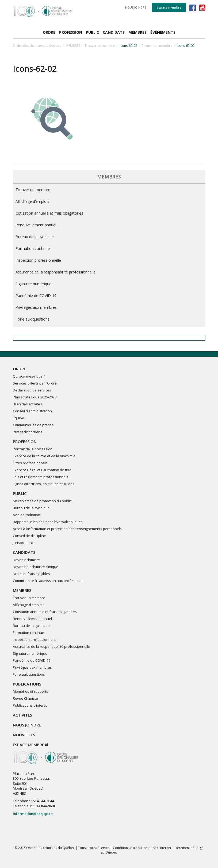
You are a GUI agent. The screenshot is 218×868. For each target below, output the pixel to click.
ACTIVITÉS (22, 715)
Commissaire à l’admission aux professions (48, 581)
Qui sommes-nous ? (29, 376)
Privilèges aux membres (36, 307)
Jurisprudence (24, 543)
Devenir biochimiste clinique (36, 567)
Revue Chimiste (25, 698)
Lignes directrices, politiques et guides (44, 484)
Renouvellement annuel (36, 225)
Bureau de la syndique (35, 237)
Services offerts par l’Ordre (35, 383)
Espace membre (169, 7)
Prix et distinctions (28, 432)
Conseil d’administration (32, 411)
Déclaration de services (32, 390)
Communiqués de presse (33, 425)
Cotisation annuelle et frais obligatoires (49, 213)
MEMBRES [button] (137, 32)
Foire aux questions (32, 319)
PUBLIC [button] (92, 32)
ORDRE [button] (49, 32)
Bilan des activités (27, 404)
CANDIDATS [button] (114, 32)
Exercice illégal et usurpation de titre (42, 470)
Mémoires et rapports (30, 691)
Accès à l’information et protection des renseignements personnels (67, 529)
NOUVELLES (24, 735)
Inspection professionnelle (38, 260)
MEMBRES (73, 46)
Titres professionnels (30, 463)
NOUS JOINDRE (136, 7)
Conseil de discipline (29, 536)
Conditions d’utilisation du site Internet (142, 848)
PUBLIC (20, 493)
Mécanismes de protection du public (42, 501)
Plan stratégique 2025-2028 (35, 397)
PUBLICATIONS (27, 684)
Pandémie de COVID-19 (36, 296)
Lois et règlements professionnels (41, 477)
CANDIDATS (24, 552)
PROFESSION (25, 441)
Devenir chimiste (26, 560)
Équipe (18, 418)
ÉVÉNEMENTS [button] (163, 32)
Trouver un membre (100, 46)
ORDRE (19, 369)
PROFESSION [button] (71, 32)
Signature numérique (33, 284)
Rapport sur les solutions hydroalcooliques (48, 522)
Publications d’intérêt (30, 705)
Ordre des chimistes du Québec (37, 46)
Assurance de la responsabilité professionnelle (56, 272)
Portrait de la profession (33, 449)
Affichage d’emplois (32, 201)
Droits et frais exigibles (31, 574)
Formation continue (33, 248)
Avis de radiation (26, 515)
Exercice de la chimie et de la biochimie (44, 456)
